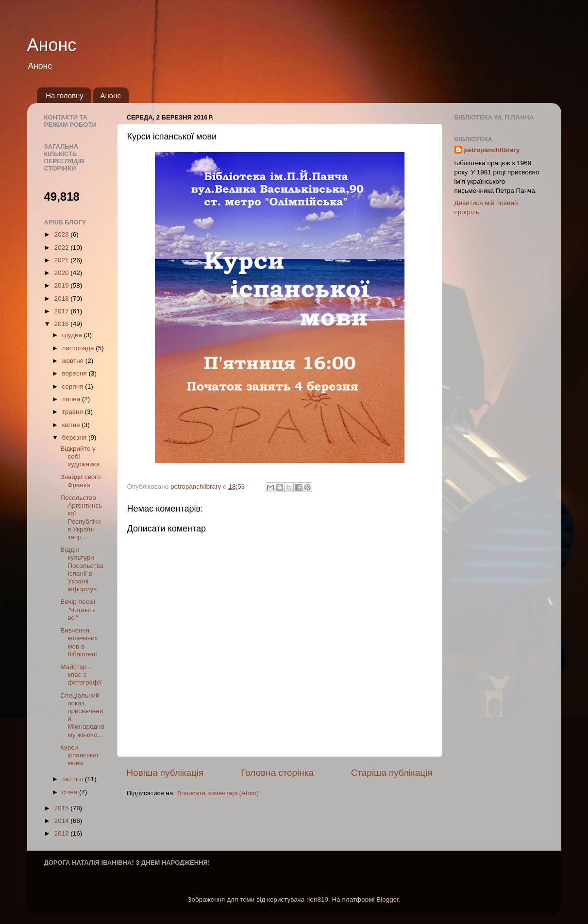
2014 (62, 821)
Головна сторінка (277, 773)
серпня (74, 386)
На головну (65, 95)
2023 (62, 234)
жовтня (74, 361)
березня (76, 437)
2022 (62, 248)
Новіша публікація (165, 773)
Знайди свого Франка (80, 481)
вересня (76, 373)
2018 (62, 299)
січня (71, 792)
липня (72, 399)
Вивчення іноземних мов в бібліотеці (79, 642)
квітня (72, 425)
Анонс (52, 45)
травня (74, 412)
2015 (62, 808)
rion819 (317, 899)
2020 (62, 273)
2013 (62, 833)
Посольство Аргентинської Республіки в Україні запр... (81, 517)
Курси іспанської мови (79, 755)
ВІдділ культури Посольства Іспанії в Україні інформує (82, 569)
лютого (74, 779)
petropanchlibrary (492, 150)
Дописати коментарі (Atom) (218, 793)
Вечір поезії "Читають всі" (78, 609)
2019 (62, 285)
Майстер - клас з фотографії (81, 675)
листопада (79, 348)
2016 (62, 324)
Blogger (387, 899)
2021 (62, 260)
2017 (62, 311)
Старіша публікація (392, 773)
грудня (73, 335)
